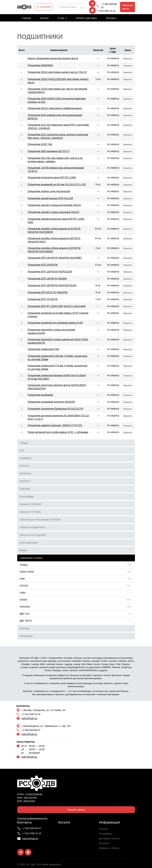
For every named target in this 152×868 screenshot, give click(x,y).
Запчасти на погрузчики (33, 535)
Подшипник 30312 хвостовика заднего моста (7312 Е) (57, 72)
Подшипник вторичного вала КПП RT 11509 (52, 177)
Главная (26, 18)
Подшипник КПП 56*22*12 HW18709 (48, 292)
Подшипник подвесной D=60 (43, 349)
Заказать (128, 59)
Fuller (23, 593)
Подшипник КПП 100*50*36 (43, 265)
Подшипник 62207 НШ (40, 144)
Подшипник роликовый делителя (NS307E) (51, 402)
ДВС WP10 (26, 621)
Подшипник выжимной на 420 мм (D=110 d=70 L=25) (57, 184)
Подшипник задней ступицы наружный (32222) (53, 212)
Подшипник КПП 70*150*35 (43, 299)
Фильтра (24, 628)
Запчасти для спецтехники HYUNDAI (40, 520)
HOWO (24, 600)
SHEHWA (25, 489)
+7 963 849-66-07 (109, 6)
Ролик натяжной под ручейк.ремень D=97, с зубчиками (58, 432)
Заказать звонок (76, 810)
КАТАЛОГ (46, 7)
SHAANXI (25, 607)
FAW (22, 579)
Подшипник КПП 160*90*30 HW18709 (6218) (52, 285)
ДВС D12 (25, 614)
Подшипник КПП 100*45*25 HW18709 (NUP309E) (55, 258)
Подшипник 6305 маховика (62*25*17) (49, 151)
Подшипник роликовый (40, 395)
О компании (106, 834)
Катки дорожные (29, 543)
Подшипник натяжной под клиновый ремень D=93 (55, 323)
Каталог (44, 18)
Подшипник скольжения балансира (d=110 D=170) (55, 409)
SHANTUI (25, 481)
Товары (24, 443)
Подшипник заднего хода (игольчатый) (49, 191)
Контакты (111, 18)
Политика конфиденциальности (32, 818)
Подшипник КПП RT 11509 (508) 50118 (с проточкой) (57, 306)
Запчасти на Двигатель (33, 527)
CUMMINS (26, 458)
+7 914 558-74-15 (106, 11)
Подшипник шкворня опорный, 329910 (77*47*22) (55, 425)
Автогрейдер (27, 497)
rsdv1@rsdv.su (29, 718)
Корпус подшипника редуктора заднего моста (53, 58)
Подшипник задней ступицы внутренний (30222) (54, 205)
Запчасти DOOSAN (30, 504)
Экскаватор (26, 636)
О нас (62, 18)
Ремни (23, 550)
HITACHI (24, 466)
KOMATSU (26, 474)
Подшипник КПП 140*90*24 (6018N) (47, 279)
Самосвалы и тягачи (31, 558)
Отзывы (103, 829)
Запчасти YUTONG (30, 512)
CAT (22, 451)
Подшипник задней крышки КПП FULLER (50, 198)
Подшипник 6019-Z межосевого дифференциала (55, 108)
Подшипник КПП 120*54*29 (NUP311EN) (50, 272)
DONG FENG (27, 572)
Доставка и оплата (109, 839)
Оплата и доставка (86, 18)
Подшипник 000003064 (40, 65)
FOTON (24, 586)
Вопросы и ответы (109, 848)
